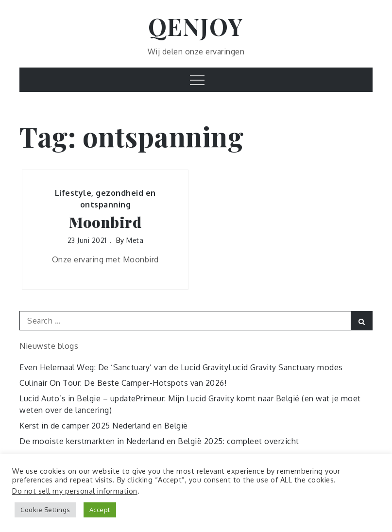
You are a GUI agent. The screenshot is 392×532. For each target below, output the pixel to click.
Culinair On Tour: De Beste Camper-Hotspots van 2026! (123, 383)
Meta (135, 240)
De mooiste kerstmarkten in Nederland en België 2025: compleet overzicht (159, 441)
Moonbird (105, 222)
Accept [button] (100, 510)
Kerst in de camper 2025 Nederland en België (104, 426)
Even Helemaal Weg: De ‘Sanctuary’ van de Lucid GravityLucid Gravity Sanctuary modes (181, 367)
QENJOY (196, 26)
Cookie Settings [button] (45, 510)
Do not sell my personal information (75, 491)
